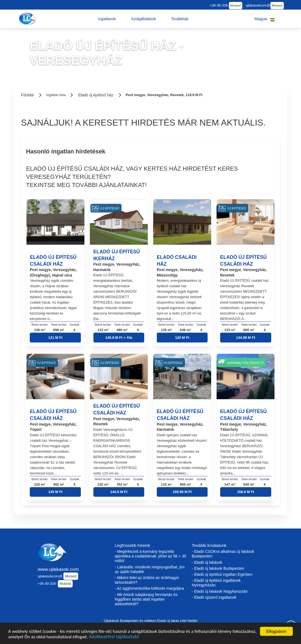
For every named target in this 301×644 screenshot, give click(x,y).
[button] (107, 19)
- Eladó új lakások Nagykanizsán (220, 591)
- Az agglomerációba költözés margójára (149, 588)
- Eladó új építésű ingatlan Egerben (222, 574)
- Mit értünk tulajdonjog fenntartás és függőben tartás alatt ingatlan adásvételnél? (146, 599)
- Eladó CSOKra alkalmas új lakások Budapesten (223, 554)
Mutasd (235, 5)
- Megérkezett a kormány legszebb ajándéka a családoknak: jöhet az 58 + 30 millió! (150, 556)
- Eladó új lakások (207, 562)
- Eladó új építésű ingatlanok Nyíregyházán (216, 583)
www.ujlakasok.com (58, 569)
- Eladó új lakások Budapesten (218, 568)
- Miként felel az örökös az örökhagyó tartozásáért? (147, 580)
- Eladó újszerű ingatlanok (214, 597)
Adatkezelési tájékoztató (114, 637)
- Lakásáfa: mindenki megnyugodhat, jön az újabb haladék (150, 569)
